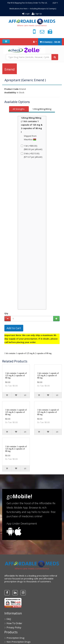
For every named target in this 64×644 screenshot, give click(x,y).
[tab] (19, 109)
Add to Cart (14, 328)
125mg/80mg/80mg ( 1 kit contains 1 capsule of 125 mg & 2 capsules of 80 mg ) (32, 125)
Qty (6, 313)
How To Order (14, 623)
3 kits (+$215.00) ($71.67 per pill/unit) (32, 155)
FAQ (9, 619)
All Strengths (19, 109)
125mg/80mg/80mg (42, 109)
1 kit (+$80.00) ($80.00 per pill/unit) (32, 148)
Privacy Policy (14, 627)
